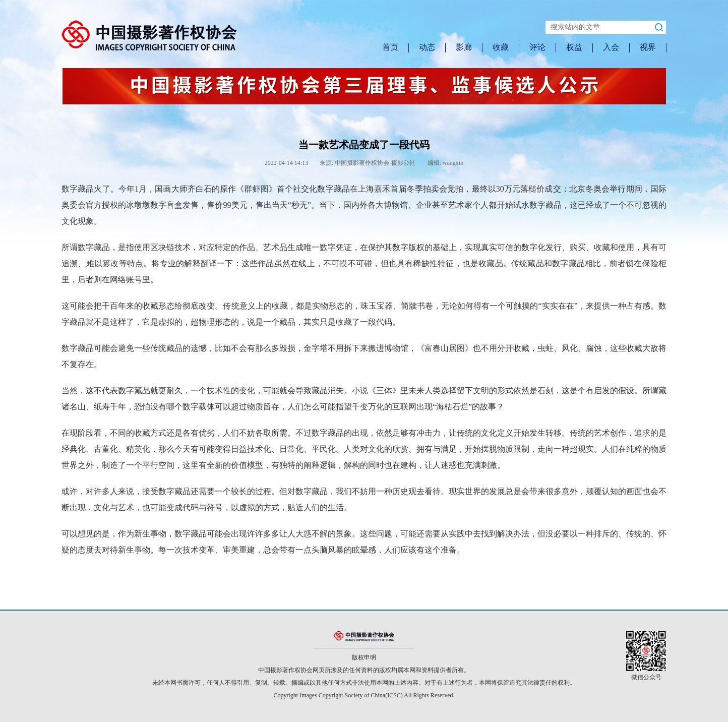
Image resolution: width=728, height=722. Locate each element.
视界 (648, 47)
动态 (427, 47)
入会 (611, 47)
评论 (537, 47)
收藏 (501, 47)
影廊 (464, 47)
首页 (390, 47)
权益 (574, 47)
